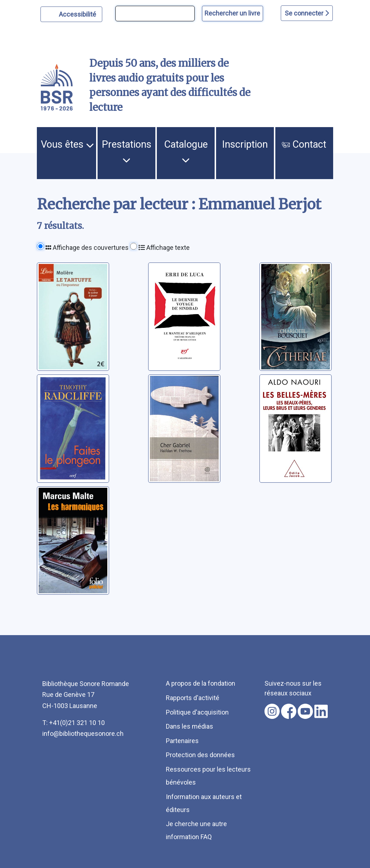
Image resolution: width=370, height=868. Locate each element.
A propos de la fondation (201, 683)
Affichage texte (164, 248)
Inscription (245, 144)
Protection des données (200, 755)
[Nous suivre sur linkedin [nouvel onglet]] (321, 711)
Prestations (127, 151)
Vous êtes (67, 144)
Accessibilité (79, 13)
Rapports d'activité (193, 698)
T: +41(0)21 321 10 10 (74, 723)
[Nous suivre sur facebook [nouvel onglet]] (289, 711)
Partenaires (182, 741)
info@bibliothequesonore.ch (83, 734)
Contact (304, 144)
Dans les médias (190, 726)
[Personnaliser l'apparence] (71, 14)
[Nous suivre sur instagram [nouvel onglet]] (272, 711)
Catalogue (186, 151)
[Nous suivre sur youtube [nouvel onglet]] (305, 711)
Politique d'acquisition (197, 712)
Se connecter (307, 13)
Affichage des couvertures (87, 248)
